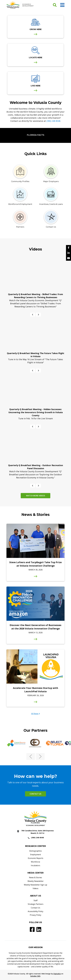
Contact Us (51, 227)
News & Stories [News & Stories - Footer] (35, 877)
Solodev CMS (35, 976)
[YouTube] (68, 258)
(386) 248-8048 (53, 121)
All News (35, 714)
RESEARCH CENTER (35, 846)
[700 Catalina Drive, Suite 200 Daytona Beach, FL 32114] (35, 832)
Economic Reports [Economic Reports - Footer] (36, 858)
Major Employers (51, 181)
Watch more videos (36, 496)
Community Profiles (20, 181)
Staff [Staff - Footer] (36, 900)
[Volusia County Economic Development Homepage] (20, 5)
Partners (20, 227)
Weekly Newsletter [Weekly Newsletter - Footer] (36, 881)
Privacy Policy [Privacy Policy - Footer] (35, 915)
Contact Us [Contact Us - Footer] (35, 908)
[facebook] (68, 248)
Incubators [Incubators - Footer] (35, 865)
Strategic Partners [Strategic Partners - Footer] (36, 904)
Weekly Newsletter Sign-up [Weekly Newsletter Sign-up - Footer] (35, 885)
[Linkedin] (68, 253)
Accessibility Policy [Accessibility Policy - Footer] (35, 911)
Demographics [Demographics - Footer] (35, 851)
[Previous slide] (33, 315)
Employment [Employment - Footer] (35, 855)
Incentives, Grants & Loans (51, 204)
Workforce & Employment (20, 204)
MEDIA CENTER (36, 873)
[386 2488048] (35, 838)
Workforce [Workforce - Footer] (35, 862)
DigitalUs (57, 974)
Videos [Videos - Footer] (35, 888)
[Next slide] (38, 315)
